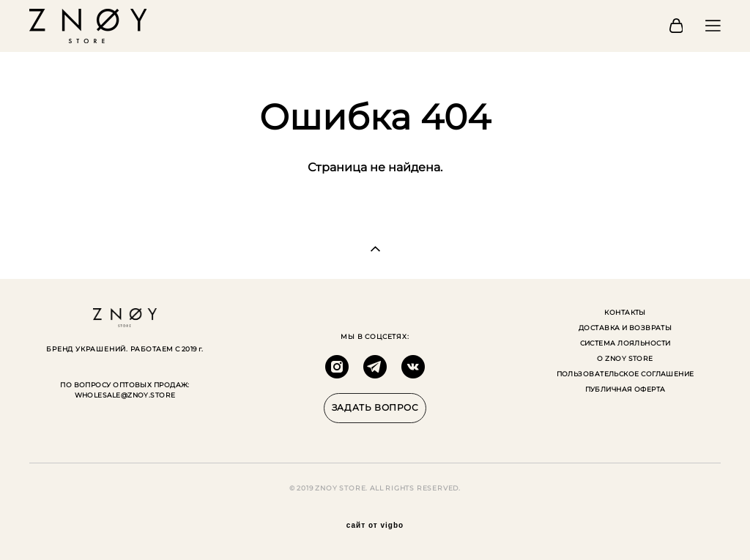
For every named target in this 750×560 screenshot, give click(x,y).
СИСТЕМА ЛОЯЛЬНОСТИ (625, 343)
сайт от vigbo (375, 526)
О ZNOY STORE (625, 358)
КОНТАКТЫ (625, 312)
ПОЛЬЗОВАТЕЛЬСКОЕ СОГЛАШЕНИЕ (625, 374)
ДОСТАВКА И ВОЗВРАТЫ (625, 328)
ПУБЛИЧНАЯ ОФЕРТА (625, 389)
